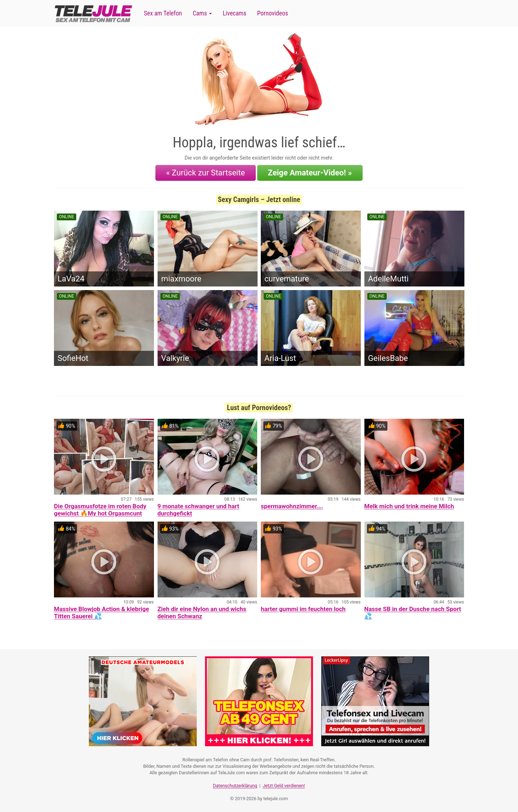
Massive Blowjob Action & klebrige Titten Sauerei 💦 (101, 613)
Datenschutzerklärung (235, 785)
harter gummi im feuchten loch (303, 609)
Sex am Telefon (163, 13)
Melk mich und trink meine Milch (409, 506)
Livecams (235, 13)
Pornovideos (273, 13)
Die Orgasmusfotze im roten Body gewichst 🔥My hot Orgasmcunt (100, 510)
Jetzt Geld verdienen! (284, 785)
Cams (202, 13)
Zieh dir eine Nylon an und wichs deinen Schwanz (202, 613)
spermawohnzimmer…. (292, 506)
